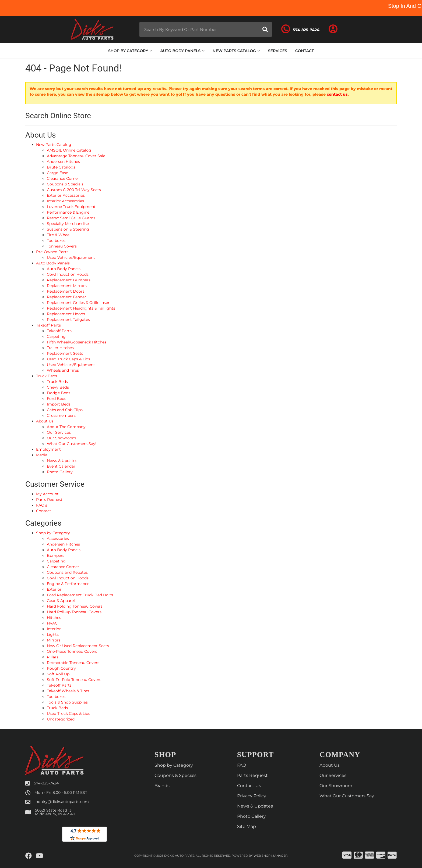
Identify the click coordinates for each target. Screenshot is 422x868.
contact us (337, 94)
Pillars (53, 657)
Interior (54, 629)
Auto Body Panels (64, 550)
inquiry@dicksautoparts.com (62, 802)
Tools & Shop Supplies (67, 702)
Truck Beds (57, 708)
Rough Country (61, 668)
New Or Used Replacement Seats (78, 646)
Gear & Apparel (61, 601)
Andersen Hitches (63, 544)
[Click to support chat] (311, 29)
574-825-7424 (46, 783)
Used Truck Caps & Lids (68, 713)
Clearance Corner (63, 567)
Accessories (58, 539)
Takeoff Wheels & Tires (68, 691)
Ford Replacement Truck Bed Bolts (80, 595)
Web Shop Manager (270, 856)
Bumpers (56, 555)
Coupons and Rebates (67, 572)
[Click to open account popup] (341, 29)
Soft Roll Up (58, 674)
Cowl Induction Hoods (68, 578)
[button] (198, 29)
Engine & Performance (68, 584)
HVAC (52, 623)
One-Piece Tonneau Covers (72, 651)
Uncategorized (61, 719)
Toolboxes (56, 697)
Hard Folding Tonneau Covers (75, 606)
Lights (53, 634)
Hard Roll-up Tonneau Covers (74, 612)
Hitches (54, 618)
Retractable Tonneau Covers (73, 663)
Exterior (54, 589)
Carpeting (56, 561)
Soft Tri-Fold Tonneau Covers (74, 680)
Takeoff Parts (59, 685)
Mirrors (54, 640)
